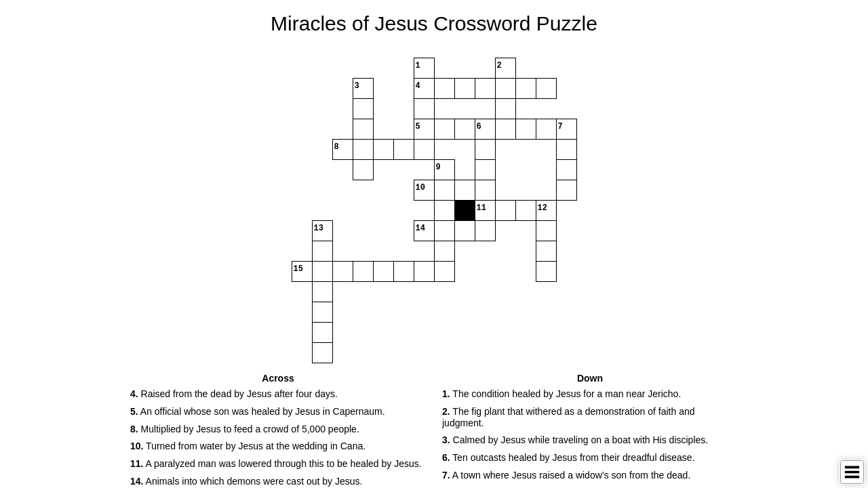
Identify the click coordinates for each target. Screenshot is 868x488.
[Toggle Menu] (852, 472)
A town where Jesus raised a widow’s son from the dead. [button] (566, 475)
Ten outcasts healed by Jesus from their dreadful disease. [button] (569, 457)
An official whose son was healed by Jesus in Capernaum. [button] (258, 411)
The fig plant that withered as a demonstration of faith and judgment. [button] (569, 417)
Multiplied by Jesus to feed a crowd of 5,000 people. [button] (245, 429)
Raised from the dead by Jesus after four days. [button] (234, 394)
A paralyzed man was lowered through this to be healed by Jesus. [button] (276, 464)
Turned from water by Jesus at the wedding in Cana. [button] (248, 446)
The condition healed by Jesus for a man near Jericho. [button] (561, 394)
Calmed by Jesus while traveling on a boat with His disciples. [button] (575, 440)
